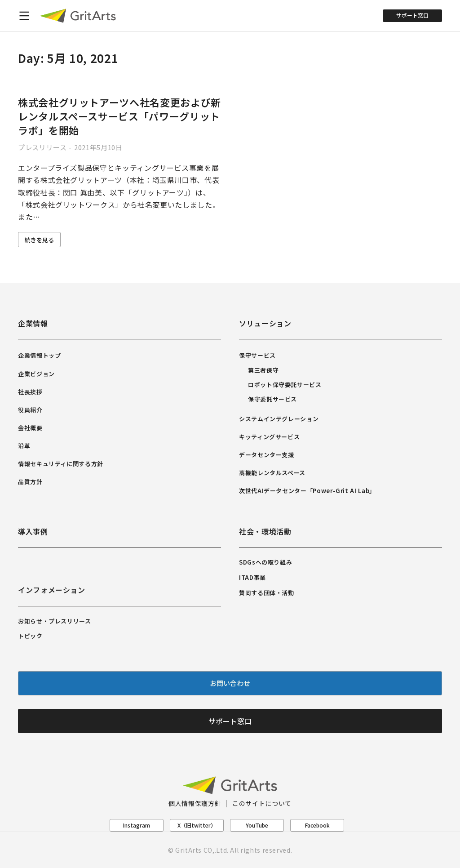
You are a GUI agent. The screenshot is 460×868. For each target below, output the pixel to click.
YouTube (257, 825)
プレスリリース (42, 147)
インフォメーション (52, 590)
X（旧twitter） (197, 825)
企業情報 (33, 323)
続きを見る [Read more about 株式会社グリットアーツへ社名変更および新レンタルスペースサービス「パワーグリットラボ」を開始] (39, 240)
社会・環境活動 (265, 531)
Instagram (137, 825)
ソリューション (265, 323)
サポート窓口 (412, 15)
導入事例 (33, 531)
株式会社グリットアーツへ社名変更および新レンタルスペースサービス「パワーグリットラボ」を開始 (119, 116)
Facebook (317, 825)
